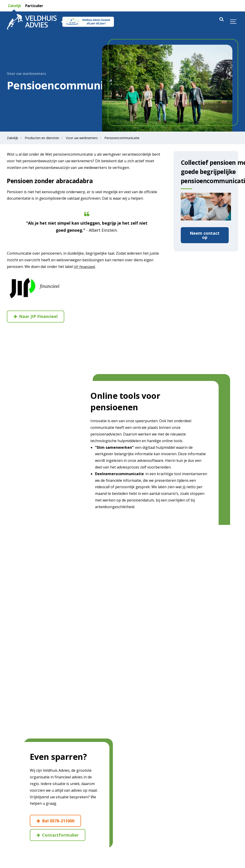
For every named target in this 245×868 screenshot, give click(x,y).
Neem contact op (205, 236)
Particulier (36, 6)
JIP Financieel (85, 267)
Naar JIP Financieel (37, 317)
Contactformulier (58, 836)
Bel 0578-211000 (57, 821)
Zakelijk (15, 6)
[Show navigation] (234, 22)
